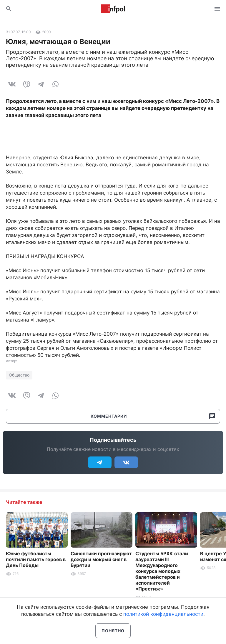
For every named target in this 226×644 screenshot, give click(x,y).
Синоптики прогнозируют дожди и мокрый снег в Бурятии (101, 559)
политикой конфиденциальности (163, 614)
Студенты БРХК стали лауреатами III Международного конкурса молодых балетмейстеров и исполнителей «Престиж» (162, 571)
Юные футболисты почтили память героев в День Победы (36, 559)
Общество (19, 375)
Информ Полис (113, 9)
